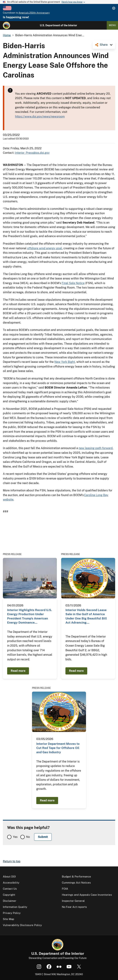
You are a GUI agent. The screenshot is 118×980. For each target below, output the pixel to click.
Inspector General (73, 901)
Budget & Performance (76, 877)
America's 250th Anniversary (34, 13)
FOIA (65, 889)
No (28, 837)
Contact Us (10, 889)
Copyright (9, 895)
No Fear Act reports (74, 907)
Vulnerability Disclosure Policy (22, 925)
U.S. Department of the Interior (58, 25)
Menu (112, 25)
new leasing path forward (96, 448)
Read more (18, 671)
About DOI (9, 877)
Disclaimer (10, 901)
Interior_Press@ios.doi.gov (32, 153)
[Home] (6, 25)
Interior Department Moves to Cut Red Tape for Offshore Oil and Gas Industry (58, 748)
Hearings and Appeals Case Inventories (87, 895)
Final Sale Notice (73, 283)
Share (104, 45)
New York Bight (65, 362)
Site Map (8, 919)
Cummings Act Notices (76, 883)
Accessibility (11, 883)
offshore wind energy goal (45, 248)
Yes (15, 837)
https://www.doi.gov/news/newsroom (40, 117)
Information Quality (15, 907)
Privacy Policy (12, 913)
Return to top (12, 861)
